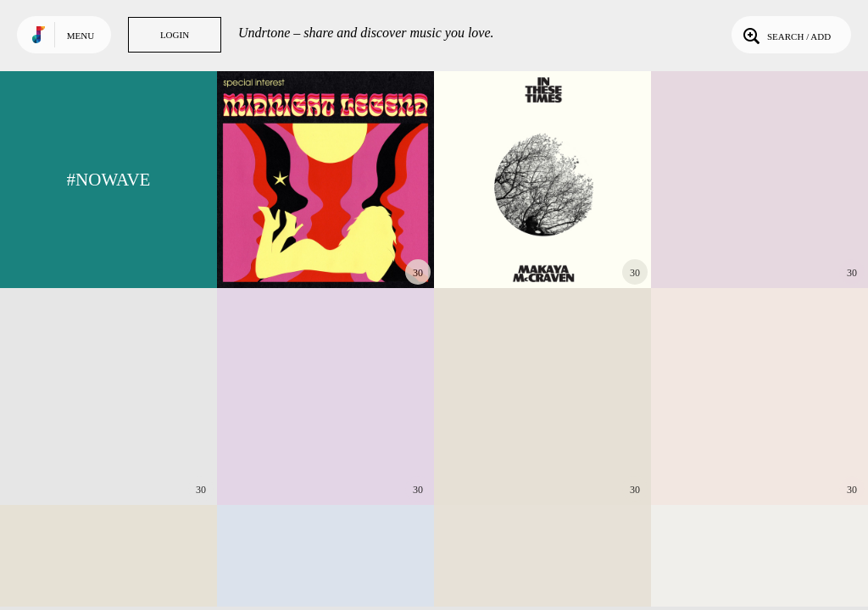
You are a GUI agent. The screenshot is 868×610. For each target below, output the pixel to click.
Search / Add (785, 35)
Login (175, 35)
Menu (81, 36)
